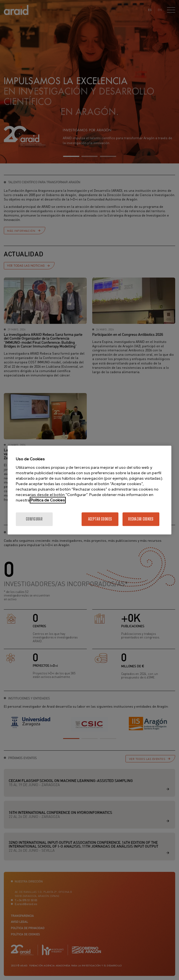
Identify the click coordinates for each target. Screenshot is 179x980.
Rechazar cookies (141, 519)
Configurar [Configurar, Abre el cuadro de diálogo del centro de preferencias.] (34, 519)
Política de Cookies (48, 500)
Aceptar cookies (100, 519)
